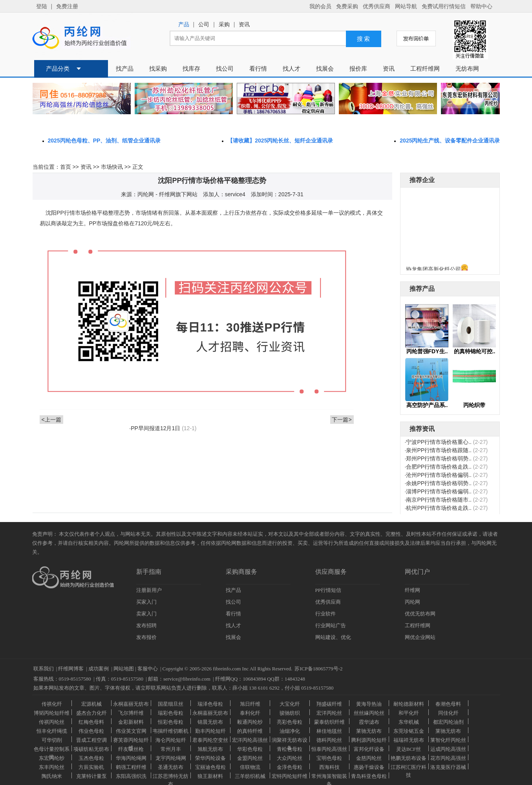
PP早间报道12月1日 (155, 428)
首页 (66, 167)
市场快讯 (112, 167)
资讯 (86, 167)
